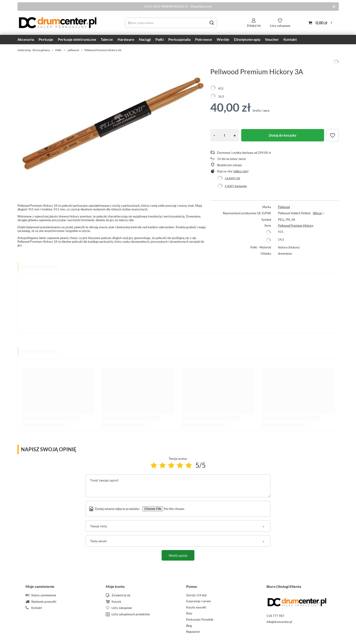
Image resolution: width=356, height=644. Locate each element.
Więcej (317, 213)
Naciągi (145, 39)
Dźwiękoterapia (247, 39)
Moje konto (115, 586)
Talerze (107, 39)
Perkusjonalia (179, 39)
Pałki (160, 39)
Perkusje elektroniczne (77, 39)
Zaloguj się (254, 25)
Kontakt (290, 39)
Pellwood (284, 207)
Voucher (272, 39)
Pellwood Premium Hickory (296, 226)
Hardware (126, 39)
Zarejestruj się (121, 595)
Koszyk (116, 602)
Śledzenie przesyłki (44, 602)
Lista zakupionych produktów (131, 614)
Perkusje (46, 39)
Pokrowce (204, 39)
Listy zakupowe (280, 26)
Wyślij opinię (178, 555)
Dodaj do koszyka (283, 135)
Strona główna (41, 50)
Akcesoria (26, 39)
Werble (223, 39)
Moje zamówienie (40, 586)
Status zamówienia (44, 595)
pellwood (73, 50)
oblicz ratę (241, 171)
